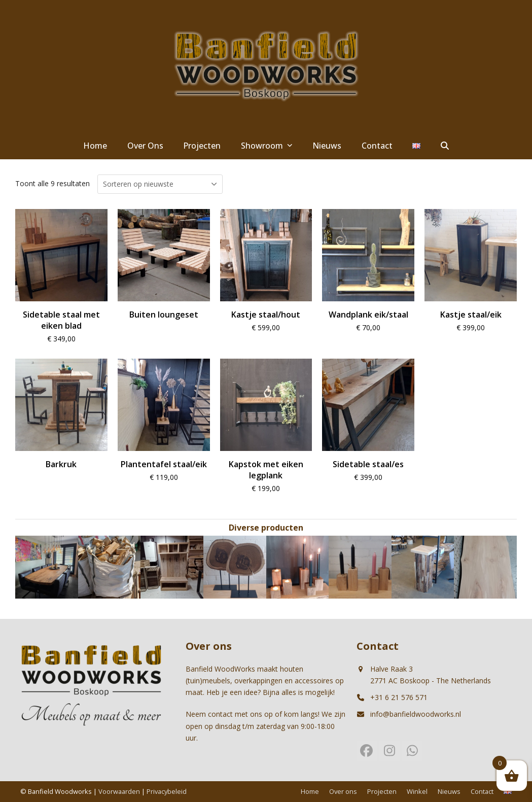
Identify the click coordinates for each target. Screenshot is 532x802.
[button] (445, 146)
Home (310, 791)
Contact (482, 791)
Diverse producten (266, 528)
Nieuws (449, 791)
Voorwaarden (119, 791)
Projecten (382, 791)
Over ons (343, 791)
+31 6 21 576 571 (399, 697)
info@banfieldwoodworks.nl (416, 714)
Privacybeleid (167, 791)
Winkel (417, 791)
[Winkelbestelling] (160, 184)
